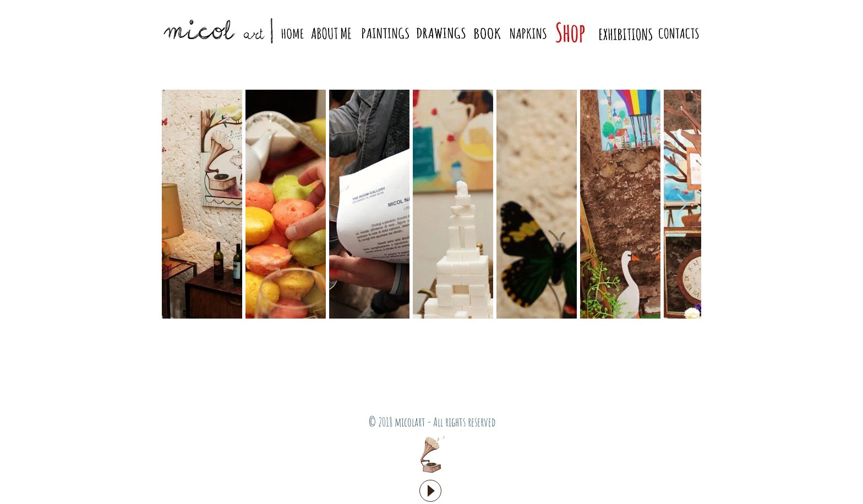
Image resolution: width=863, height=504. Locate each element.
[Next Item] (682, 204)
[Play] (430, 491)
